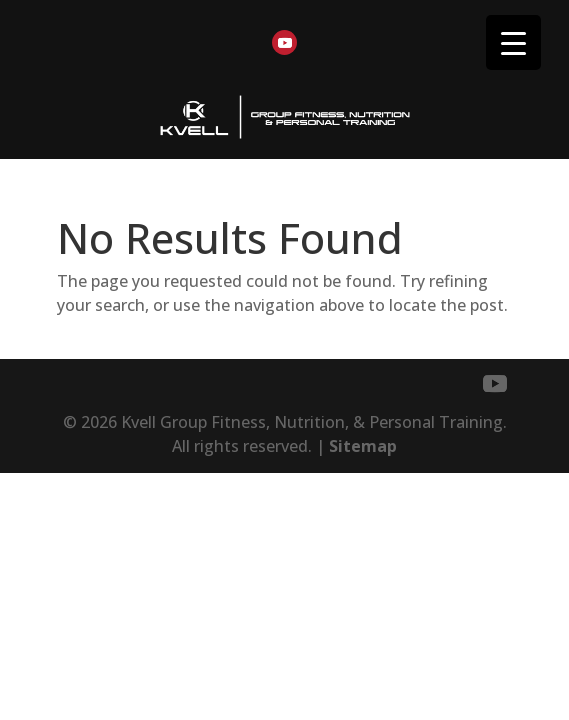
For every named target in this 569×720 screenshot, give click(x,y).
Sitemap (363, 446)
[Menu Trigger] (513, 42)
